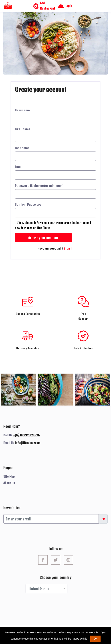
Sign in (69, 248)
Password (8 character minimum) (39, 186)
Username (22, 110)
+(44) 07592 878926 (26, 435)
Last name (22, 148)
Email (19, 167)
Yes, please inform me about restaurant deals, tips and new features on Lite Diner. (53, 225)
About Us (9, 483)
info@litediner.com (28, 443)
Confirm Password (28, 204)
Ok (95, 639)
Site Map (9, 477)
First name (23, 129)
